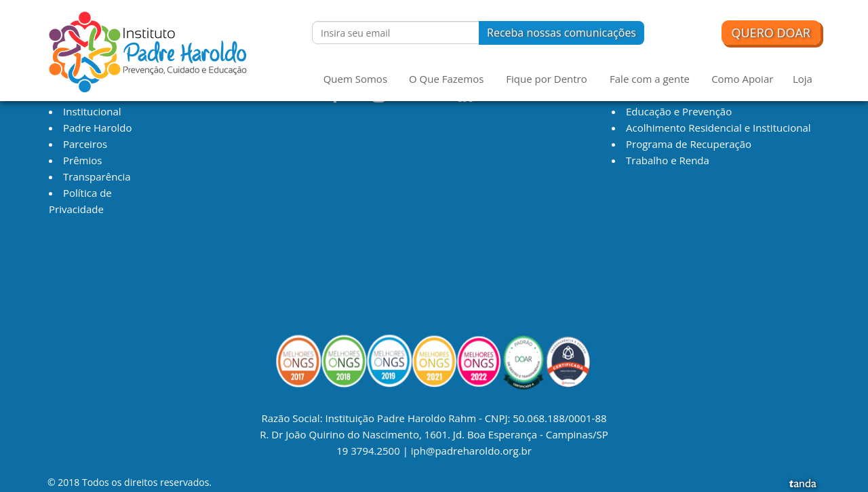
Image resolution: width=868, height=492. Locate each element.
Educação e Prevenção (679, 111)
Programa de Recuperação (689, 144)
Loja (803, 79)
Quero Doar (771, 33)
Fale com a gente (650, 79)
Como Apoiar (742, 79)
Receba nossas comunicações (561, 33)
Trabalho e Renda (668, 160)
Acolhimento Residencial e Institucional (718, 128)
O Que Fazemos (446, 79)
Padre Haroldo (98, 128)
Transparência (97, 176)
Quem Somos (355, 79)
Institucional (92, 111)
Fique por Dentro (546, 79)
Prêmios (82, 160)
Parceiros (85, 144)
